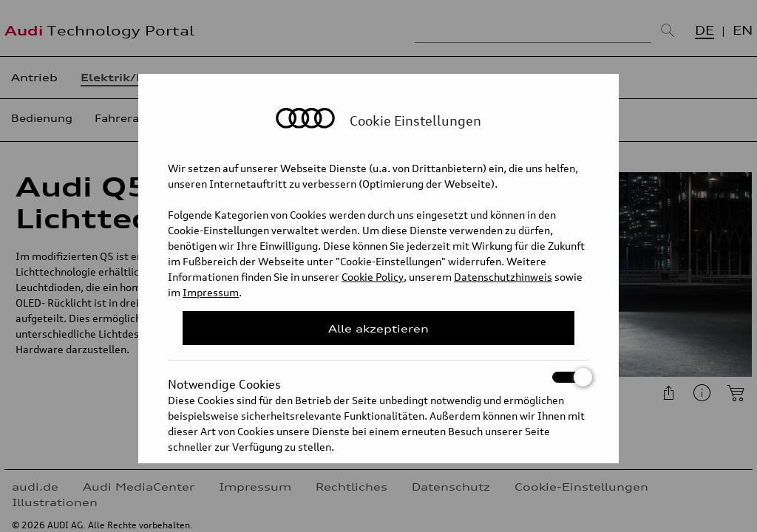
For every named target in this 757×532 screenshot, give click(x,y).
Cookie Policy (373, 277)
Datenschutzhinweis (503, 277)
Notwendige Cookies (378, 377)
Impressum (211, 292)
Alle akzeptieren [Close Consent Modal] (378, 328)
